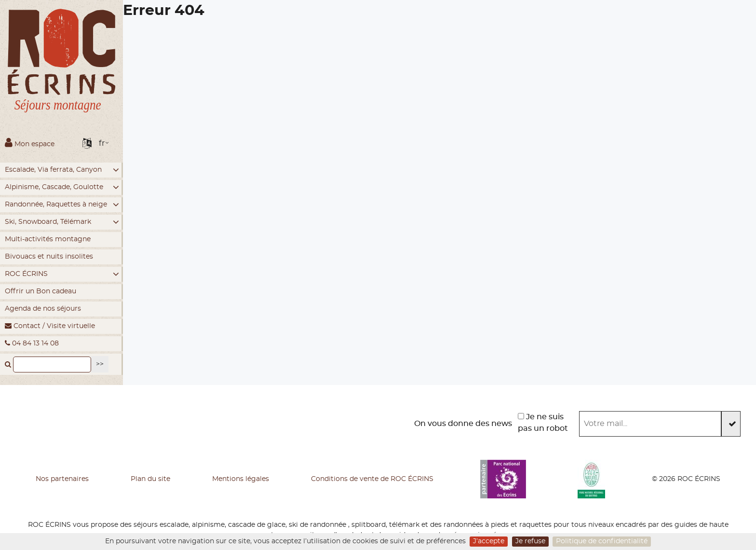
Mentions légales (241, 479)
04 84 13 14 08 (32, 343)
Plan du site (150, 479)
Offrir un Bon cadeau (40, 291)
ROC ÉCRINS (62, 274)
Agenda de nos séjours (43, 309)
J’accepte (489, 541)
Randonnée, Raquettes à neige (62, 205)
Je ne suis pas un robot (543, 423)
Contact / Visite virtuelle (50, 326)
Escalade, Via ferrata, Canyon (62, 170)
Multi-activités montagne (48, 239)
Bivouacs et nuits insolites (49, 257)
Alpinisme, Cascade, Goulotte (62, 187)
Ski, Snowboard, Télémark (62, 222)
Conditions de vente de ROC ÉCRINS (372, 479)
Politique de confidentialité (602, 541)
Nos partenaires (62, 479)
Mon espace (30, 142)
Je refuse (530, 541)
